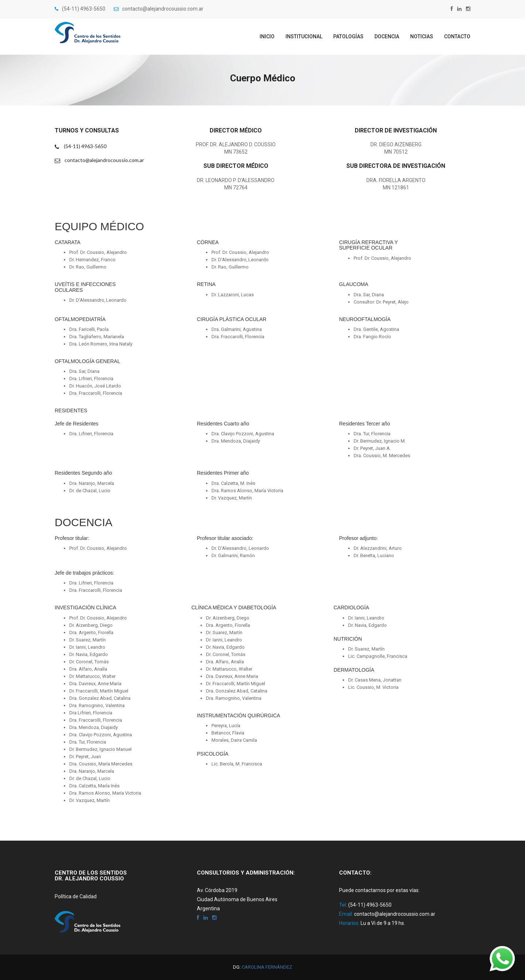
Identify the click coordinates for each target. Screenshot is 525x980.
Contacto (457, 36)
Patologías (348, 36)
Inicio (267, 36)
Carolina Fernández (267, 967)
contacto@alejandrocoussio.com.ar (159, 9)
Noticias (422, 36)
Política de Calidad (76, 896)
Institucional (304, 36)
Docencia (387, 36)
